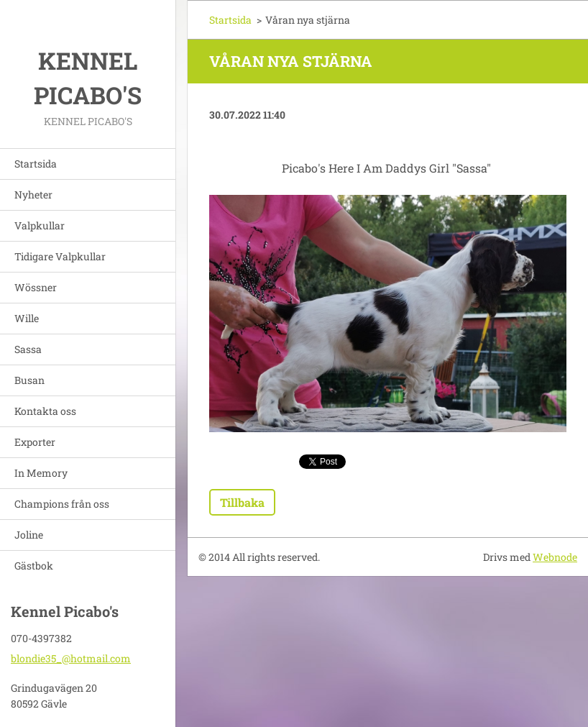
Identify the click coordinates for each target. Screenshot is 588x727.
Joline (29, 535)
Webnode (555, 557)
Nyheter (33, 195)
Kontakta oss (45, 411)
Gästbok (34, 566)
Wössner (36, 287)
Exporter (35, 442)
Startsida (36, 164)
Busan (29, 380)
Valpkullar (40, 225)
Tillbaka (242, 502)
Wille (27, 318)
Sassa (28, 349)
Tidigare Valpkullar (60, 256)
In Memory (41, 473)
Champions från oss (62, 504)
